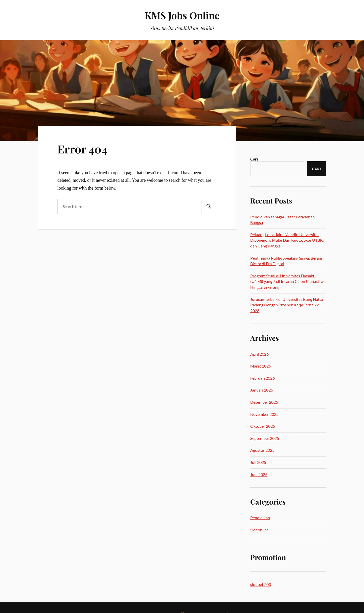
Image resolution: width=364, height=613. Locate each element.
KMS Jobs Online (182, 15)
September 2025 (265, 438)
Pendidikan (260, 518)
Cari (254, 159)
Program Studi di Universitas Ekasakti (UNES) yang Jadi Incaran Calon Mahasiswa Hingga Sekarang (288, 281)
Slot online (259, 530)
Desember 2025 (264, 402)
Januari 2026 (262, 390)
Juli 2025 (258, 462)
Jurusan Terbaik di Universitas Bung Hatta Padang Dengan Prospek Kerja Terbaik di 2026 (287, 305)
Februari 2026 (263, 378)
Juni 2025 (259, 474)
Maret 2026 (261, 366)
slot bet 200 (261, 584)
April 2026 (259, 354)
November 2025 (264, 414)
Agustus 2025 (262, 450)
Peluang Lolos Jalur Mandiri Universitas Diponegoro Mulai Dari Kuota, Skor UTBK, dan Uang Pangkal (287, 240)
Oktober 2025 (263, 426)
